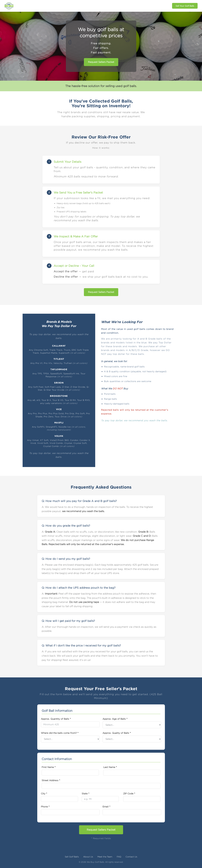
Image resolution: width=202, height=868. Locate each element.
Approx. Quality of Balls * (117, 733)
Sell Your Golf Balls (185, 6)
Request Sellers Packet (101, 62)
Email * (106, 807)
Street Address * (51, 780)
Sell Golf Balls (72, 857)
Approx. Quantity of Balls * (56, 719)
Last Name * (110, 767)
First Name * (49, 767)
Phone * (45, 807)
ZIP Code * (129, 793)
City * (44, 793)
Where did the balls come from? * (60, 733)
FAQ (119, 857)
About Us (88, 857)
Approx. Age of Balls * (115, 719)
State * (86, 793)
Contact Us (131, 857)
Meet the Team (105, 857)
